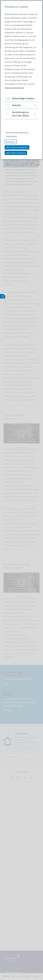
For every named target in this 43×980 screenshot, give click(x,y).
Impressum (11, 136)
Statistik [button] (13, 105)
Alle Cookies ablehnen (16, 153)
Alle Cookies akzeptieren (17, 147)
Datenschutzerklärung (14, 88)
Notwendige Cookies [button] (19, 98)
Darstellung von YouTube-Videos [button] (17, 114)
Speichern (11, 142)
